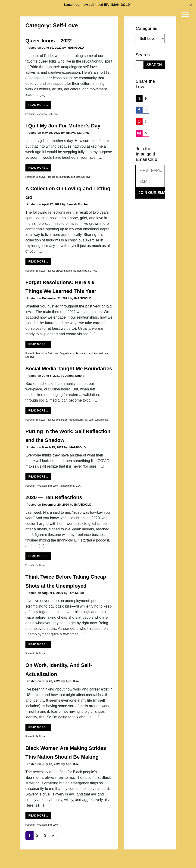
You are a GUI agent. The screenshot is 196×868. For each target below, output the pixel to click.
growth (59, 271)
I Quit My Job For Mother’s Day (63, 126)
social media (101, 420)
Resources (81, 353)
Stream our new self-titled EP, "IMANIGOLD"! (98, 5)
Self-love (86, 177)
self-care (75, 177)
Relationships (80, 271)
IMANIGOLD (75, 48)
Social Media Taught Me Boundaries (69, 369)
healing (68, 271)
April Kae (72, 681)
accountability (63, 177)
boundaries (62, 420)
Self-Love (53, 114)
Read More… (38, 105)
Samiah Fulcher (78, 204)
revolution (93, 353)
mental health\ (76, 420)
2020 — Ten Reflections (54, 497)
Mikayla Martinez (77, 133)
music (71, 353)
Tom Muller (76, 593)
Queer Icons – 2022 (49, 41)
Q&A (78, 486)
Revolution (41, 114)
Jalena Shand (75, 376)
